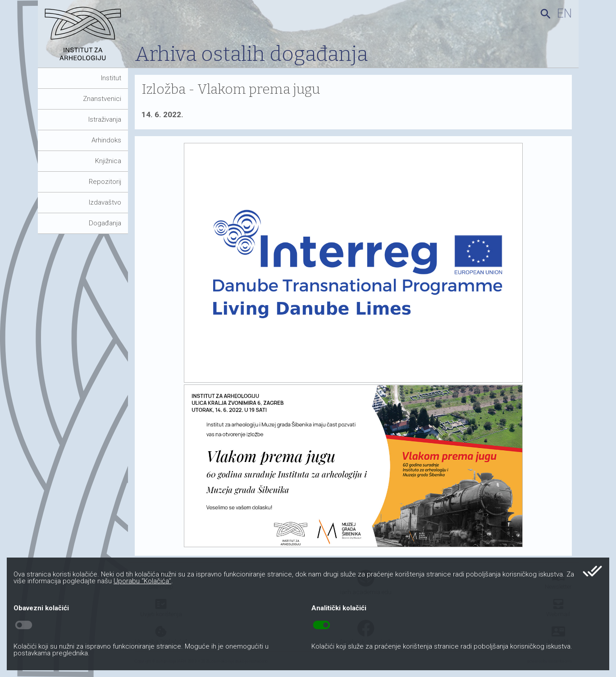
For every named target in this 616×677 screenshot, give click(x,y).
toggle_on (322, 625)
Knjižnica (108, 161)
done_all (592, 571)
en (564, 14)
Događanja (105, 223)
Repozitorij (105, 182)
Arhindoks (106, 140)
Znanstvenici (102, 99)
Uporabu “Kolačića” (142, 581)
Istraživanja (105, 119)
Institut (111, 78)
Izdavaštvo (105, 202)
